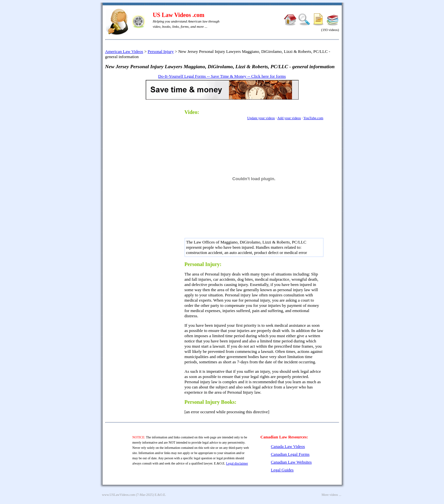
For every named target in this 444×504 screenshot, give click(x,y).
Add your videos (289, 118)
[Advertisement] (150, 203)
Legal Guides (282, 470)
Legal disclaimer (237, 463)
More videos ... (331, 495)
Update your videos (261, 118)
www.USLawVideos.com (119, 495)
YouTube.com (313, 118)
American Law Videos (124, 51)
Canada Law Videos (288, 446)
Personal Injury (161, 51)
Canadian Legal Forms (290, 454)
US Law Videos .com (179, 15)
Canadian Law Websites (291, 462)
